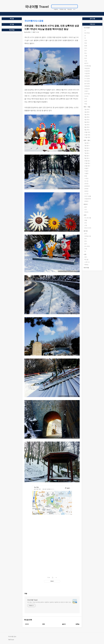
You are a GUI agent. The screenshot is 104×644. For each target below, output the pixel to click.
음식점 (86, 231)
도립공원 (87, 71)
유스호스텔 (88, 218)
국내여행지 (87, 28)
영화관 (86, 191)
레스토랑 (87, 246)
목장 (86, 104)
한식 (86, 239)
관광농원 (87, 89)
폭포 (86, 43)
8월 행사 (87, 156)
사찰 (86, 56)
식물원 (86, 173)
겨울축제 (56, 9)
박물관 (86, 168)
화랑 (86, 176)
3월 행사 (87, 148)
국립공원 (87, 68)
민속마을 (87, 94)
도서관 (86, 194)
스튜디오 (87, 262)
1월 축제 (87, 110)
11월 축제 (87, 135)
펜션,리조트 (88, 228)
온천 (86, 99)
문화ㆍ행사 (87, 140)
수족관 (86, 178)
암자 (86, 58)
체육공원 (87, 86)
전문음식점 (88, 236)
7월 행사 (87, 153)
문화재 (86, 201)
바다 (86, 48)
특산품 (86, 260)
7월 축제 (87, 125)
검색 (76, 6)
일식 (86, 244)
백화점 (86, 265)
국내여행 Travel (37, 7)
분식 (86, 234)
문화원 (86, 189)
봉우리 (86, 63)
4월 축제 (87, 117)
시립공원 (87, 73)
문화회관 (87, 186)
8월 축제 (87, 127)
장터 (86, 257)
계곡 (86, 41)
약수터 (86, 96)
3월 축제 (87, 115)
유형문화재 (88, 199)
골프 (86, 207)
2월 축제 (87, 112)
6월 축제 (87, 122)
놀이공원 (87, 84)
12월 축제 (87, 137)
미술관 (86, 171)
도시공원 (87, 78)
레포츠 (86, 204)
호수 (86, 51)
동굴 (86, 46)
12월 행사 (87, 166)
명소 (86, 53)
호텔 (86, 220)
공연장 (86, 184)
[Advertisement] (52, 561)
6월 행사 (87, 151)
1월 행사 (87, 143)
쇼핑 (85, 254)
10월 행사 (87, 161)
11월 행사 (87, 163)
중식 (86, 241)
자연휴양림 (88, 66)
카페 (86, 249)
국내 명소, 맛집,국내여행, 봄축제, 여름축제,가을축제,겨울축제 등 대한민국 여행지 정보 (49, 602)
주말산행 (69, 9)
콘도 (86, 223)
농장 (86, 101)
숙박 (85, 215)
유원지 (86, 91)
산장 (86, 225)
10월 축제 (87, 132)
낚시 (86, 210)
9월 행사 (87, 158)
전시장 (86, 181)
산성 (86, 61)
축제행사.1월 (63, 9)
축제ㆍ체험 (87, 107)
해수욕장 (87, 33)
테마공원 (87, 81)
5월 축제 (87, 120)
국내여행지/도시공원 (34, 21)
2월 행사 (87, 146)
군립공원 (87, 76)
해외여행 (86, 268)
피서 (74, 9)
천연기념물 (88, 196)
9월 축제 (87, 130)
